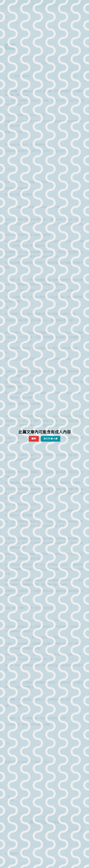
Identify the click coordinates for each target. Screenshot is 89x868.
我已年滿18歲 (51, 439)
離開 (34, 439)
